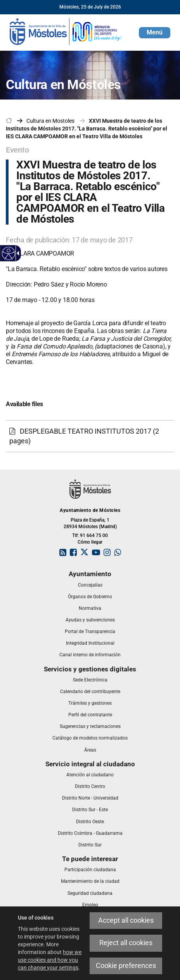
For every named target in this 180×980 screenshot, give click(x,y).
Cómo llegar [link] (90, 542)
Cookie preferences (126, 966)
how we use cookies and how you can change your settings (50, 960)
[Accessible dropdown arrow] (17, 253)
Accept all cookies (126, 920)
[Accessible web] (9, 253)
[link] (66, 31)
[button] (155, 33)
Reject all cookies (126, 943)
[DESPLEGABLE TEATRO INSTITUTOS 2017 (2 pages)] (90, 436)
